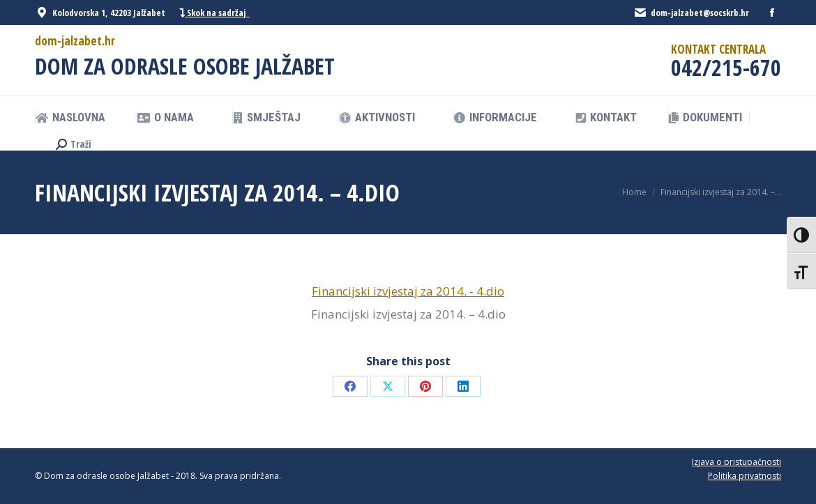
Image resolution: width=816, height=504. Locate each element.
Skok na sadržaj (214, 13)
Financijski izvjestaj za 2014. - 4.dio (408, 291)
